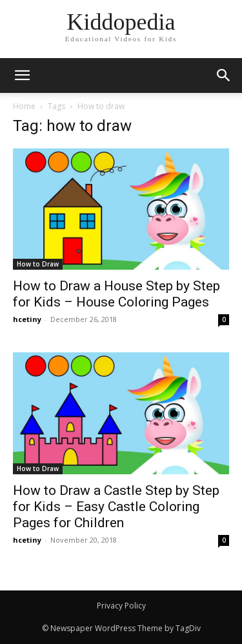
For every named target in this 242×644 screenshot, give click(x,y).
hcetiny (27, 319)
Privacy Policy (121, 606)
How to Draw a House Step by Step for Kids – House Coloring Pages (116, 294)
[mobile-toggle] (22, 75)
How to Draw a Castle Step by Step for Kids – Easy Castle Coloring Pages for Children (116, 507)
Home (24, 106)
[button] (224, 75)
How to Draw (38, 264)
